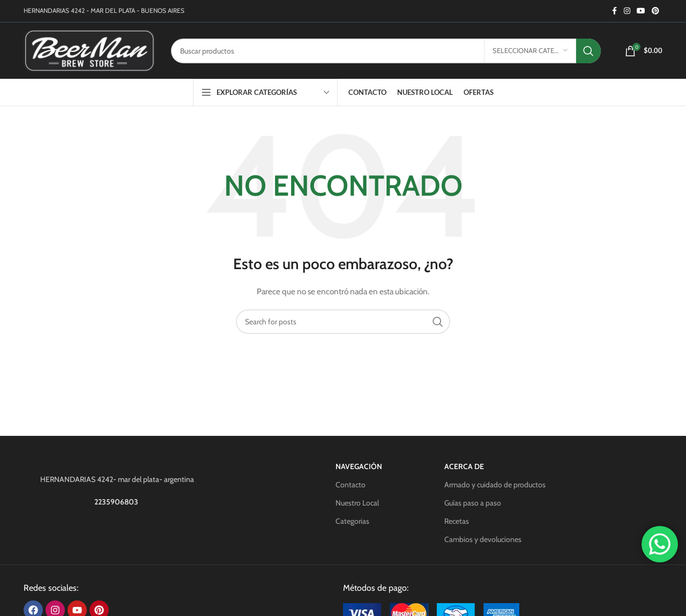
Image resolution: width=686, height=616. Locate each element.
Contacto (351, 485)
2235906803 (117, 502)
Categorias (352, 521)
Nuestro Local (357, 503)
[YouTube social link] (641, 11)
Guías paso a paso (473, 503)
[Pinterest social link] (655, 11)
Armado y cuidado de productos (495, 485)
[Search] (386, 51)
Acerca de (464, 466)
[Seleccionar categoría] (530, 51)
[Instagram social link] (627, 11)
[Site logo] (89, 50)
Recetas (457, 521)
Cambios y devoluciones (483, 539)
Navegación (359, 466)
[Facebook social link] (614, 11)
